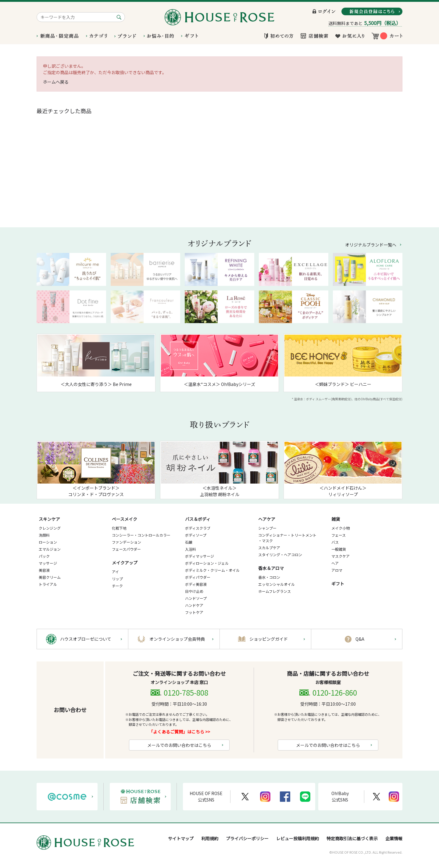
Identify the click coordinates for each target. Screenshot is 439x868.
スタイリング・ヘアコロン (280, 555)
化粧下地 (119, 528)
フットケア (194, 612)
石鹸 (189, 542)
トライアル (48, 584)
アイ (115, 572)
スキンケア (49, 519)
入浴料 (191, 549)
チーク (117, 586)
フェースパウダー (126, 549)
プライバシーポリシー (247, 838)
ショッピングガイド (269, 639)
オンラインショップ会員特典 (177, 639)
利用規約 (210, 838)
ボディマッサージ (200, 556)
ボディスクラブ (198, 528)
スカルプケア (269, 547)
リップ (117, 579)
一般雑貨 (339, 549)
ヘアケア (267, 519)
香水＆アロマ (271, 568)
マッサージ (48, 563)
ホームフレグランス (275, 591)
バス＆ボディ (198, 519)
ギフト (338, 584)
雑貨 (336, 519)
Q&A (360, 639)
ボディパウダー (198, 577)
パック (44, 556)
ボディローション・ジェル (207, 563)
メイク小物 (341, 528)
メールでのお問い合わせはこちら (179, 745)
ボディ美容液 (196, 584)
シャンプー (267, 528)
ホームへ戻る (56, 82)
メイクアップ (125, 563)
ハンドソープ (196, 598)
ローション (48, 542)
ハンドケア (194, 605)
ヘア (335, 563)
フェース (339, 535)
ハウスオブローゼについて (86, 639)
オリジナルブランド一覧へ (371, 245)
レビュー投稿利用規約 (298, 838)
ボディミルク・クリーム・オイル (212, 570)
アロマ (337, 570)
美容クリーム (50, 577)
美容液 (44, 570)
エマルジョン (50, 549)
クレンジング (50, 528)
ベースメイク (125, 519)
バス (335, 542)
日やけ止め (194, 591)
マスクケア (341, 556)
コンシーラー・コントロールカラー (141, 535)
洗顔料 (44, 535)
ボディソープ (196, 535)
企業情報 (394, 838)
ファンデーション (127, 542)
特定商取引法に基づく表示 (352, 838)
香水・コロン (269, 577)
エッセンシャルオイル (277, 584)
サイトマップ (181, 838)
